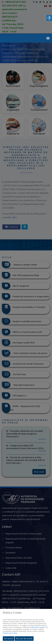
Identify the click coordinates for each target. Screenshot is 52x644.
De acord (9, 638)
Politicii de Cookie (37, 627)
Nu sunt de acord (24, 638)
